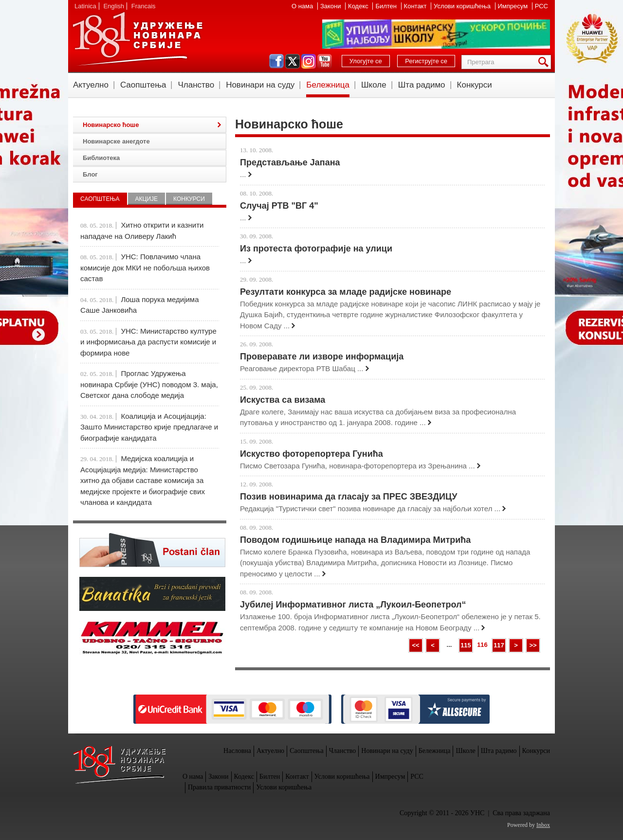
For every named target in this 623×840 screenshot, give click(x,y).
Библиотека (101, 158)
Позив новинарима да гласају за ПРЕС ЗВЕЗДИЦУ (348, 497)
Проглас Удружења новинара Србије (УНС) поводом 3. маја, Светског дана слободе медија (149, 384)
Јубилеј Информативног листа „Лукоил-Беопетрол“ (353, 605)
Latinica (85, 6)
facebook (276, 61)
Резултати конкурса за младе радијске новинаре (346, 292)
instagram (309, 61)
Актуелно (91, 85)
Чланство (196, 85)
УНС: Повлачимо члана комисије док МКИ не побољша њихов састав (145, 268)
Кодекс (359, 6)
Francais (144, 6)
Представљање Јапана (290, 162)
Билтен (387, 6)
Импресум (514, 6)
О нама (303, 6)
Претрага (545, 62)
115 (466, 645)
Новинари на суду (260, 85)
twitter (293, 61)
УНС (137, 39)
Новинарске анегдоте (116, 141)
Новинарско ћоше (111, 125)
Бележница (328, 85)
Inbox (543, 825)
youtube (325, 61)
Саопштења (143, 85)
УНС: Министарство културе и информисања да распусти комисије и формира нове (148, 342)
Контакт (416, 6)
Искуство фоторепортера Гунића (311, 454)
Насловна (237, 751)
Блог (90, 174)
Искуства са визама (283, 400)
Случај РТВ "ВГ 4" (279, 206)
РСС (541, 6)
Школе (374, 85)
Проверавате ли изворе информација (322, 357)
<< (415, 645)
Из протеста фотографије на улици (316, 249)
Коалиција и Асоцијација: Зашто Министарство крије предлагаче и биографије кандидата (149, 427)
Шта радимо (422, 85)
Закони (331, 6)
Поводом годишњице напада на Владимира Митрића (355, 540)
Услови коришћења (463, 6)
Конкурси (475, 85)
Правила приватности (219, 787)
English (114, 6)
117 (499, 645)
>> (533, 645)
